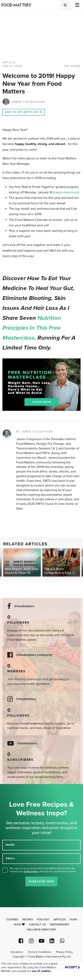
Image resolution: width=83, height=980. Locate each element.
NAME (10, 845)
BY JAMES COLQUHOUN (34, 432)
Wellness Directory (41, 930)
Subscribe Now (41, 881)
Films (73, 920)
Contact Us (37, 925)
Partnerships (59, 925)
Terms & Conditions (39, 952)
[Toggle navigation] (77, 5)
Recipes (28, 920)
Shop (19, 925)
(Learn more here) (66, 192)
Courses (12, 920)
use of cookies (41, 971)
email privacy (31, 871)
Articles (60, 920)
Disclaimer (17, 952)
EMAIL (11, 858)
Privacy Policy (64, 952)
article (9, 63)
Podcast (43, 920)
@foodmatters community (34, 655)
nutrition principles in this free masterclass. (32, 328)
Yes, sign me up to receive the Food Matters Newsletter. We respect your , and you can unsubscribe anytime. (43, 870)
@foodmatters (24, 606)
